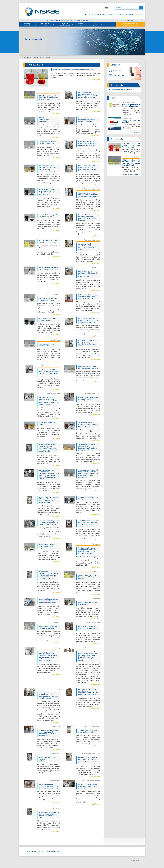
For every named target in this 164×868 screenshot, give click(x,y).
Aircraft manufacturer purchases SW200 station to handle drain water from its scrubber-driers (88, 274)
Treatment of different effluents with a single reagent (46, 546)
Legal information (53, 852)
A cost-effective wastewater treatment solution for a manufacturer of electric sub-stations (48, 733)
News (121, 15)
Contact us (138, 15)
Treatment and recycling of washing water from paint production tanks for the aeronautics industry (88, 551)
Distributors (129, 15)
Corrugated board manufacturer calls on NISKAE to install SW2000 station (87, 247)
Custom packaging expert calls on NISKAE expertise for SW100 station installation (88, 195)
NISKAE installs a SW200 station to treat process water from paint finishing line (87, 168)
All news (135, 132)
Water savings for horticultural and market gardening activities (87, 120)
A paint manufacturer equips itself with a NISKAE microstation (88, 399)
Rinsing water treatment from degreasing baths (47, 143)
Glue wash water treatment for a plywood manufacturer (88, 367)
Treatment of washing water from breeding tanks (48, 216)
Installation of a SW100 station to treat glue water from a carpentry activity (87, 143)
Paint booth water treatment (64, 24)
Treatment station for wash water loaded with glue (88, 731)
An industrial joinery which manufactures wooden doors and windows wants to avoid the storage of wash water (88, 692)
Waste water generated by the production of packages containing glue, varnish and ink (88, 760)
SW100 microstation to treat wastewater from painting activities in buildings (88, 297)
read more (96, 79)
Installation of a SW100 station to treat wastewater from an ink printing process (48, 372)
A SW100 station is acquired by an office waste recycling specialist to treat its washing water (88, 523)
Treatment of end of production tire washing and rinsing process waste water (48, 786)
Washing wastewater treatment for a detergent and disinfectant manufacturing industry (48, 168)
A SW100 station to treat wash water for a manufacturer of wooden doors (87, 343)
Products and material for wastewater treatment (130, 24)
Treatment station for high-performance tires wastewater (48, 759)
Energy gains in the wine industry (47, 424)
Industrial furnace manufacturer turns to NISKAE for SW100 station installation (87, 217)
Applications (113, 15)
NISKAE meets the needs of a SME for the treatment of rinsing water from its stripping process (49, 500)
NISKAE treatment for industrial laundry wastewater (46, 120)
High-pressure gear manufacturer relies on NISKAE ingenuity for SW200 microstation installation (88, 95)
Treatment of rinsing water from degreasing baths (48, 627)
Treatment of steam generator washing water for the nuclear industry (88, 424)
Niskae (36, 57)
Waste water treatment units (122, 90)
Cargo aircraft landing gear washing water (87, 603)
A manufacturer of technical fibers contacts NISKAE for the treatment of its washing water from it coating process (88, 473)
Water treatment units (45, 24)
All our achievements (130, 174)
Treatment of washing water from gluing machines (88, 498)
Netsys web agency (135, 860)
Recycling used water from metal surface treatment (48, 299)
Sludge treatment (95, 24)
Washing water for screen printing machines (48, 319)
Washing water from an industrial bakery (47, 345)
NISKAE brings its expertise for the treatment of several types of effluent (48, 98)
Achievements (102, 15)
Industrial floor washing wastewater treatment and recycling (88, 628)
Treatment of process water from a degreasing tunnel (48, 269)
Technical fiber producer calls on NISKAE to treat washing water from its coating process (47, 192)
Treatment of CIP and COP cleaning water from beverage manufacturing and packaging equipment (88, 447)
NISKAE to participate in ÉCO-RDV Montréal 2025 (131, 106)
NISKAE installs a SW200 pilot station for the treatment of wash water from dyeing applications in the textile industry (48, 448)
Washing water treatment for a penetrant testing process (87, 577)
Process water (81, 24)
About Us (92, 15)
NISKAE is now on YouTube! (131, 121)
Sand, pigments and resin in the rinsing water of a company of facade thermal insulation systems (48, 695)
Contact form (117, 71)
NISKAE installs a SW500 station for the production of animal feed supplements (88, 320)
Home (87, 15)
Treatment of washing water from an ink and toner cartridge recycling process (48, 601)
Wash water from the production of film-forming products (73, 70)
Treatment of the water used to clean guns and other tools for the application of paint (49, 815)
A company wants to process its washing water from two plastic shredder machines (49, 522)
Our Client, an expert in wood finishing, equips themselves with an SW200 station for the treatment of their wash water (48, 401)
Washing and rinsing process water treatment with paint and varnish (88, 786)
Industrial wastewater (27, 24)
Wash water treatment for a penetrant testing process (48, 241)
